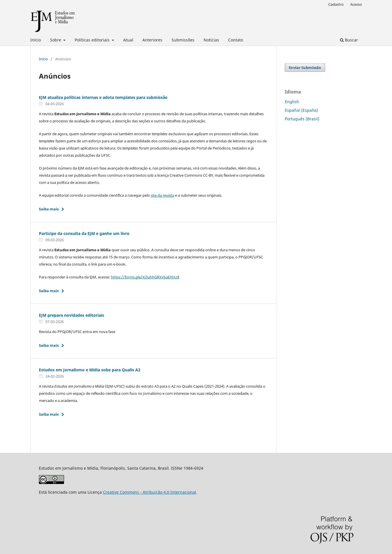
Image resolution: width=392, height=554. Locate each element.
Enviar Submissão (305, 67)
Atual (128, 40)
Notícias (211, 40)
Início (36, 40)
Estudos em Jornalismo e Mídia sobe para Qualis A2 (90, 370)
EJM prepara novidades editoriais (71, 315)
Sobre (56, 40)
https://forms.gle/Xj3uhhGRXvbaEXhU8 (145, 277)
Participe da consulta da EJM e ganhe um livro (84, 233)
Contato (236, 40)
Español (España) (301, 110)
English (292, 102)
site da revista (162, 195)
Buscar (349, 40)
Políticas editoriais (93, 40)
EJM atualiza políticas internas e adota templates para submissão (103, 97)
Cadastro (336, 4)
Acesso (356, 4)
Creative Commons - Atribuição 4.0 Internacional (150, 492)
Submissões (183, 40)
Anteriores (152, 40)
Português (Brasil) (302, 119)
